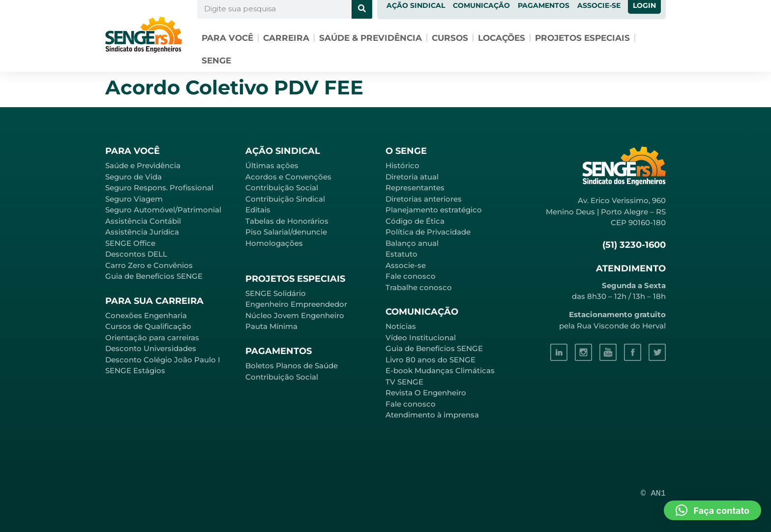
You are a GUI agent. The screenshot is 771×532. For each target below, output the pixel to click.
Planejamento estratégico (434, 210)
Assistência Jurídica (142, 232)
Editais (258, 210)
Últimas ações (272, 165)
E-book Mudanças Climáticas (440, 370)
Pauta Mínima (271, 326)
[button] (712, 510)
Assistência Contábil (143, 221)
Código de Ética (415, 221)
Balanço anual (412, 243)
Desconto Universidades (151, 348)
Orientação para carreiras (152, 338)
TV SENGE (404, 382)
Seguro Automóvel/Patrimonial (163, 210)
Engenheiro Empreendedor (296, 304)
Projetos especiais (582, 38)
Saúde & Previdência (371, 38)
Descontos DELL (136, 254)
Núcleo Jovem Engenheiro (295, 315)
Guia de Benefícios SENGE (154, 276)
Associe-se (406, 265)
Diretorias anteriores (424, 199)
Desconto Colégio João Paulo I (163, 360)
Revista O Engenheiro (426, 393)
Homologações (274, 243)
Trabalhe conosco (419, 287)
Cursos (450, 38)
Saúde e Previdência (143, 165)
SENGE (216, 60)
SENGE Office (130, 243)
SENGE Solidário (276, 293)
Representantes (415, 188)
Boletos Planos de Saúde (292, 366)
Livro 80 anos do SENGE (430, 360)
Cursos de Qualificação (148, 326)
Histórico (402, 165)
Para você (227, 38)
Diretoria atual (412, 177)
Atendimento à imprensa (432, 415)
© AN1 (653, 493)
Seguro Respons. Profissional (159, 188)
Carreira (286, 38)
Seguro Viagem (134, 199)
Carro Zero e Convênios (149, 265)
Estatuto (401, 254)
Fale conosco (411, 276)
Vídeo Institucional (421, 338)
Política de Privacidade (428, 232)
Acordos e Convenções (288, 177)
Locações (502, 38)
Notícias (401, 326)
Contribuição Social (282, 188)
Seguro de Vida (133, 177)
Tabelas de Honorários (287, 221)
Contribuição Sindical (285, 199)
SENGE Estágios (135, 370)
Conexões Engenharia (146, 315)
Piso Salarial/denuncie (286, 232)
